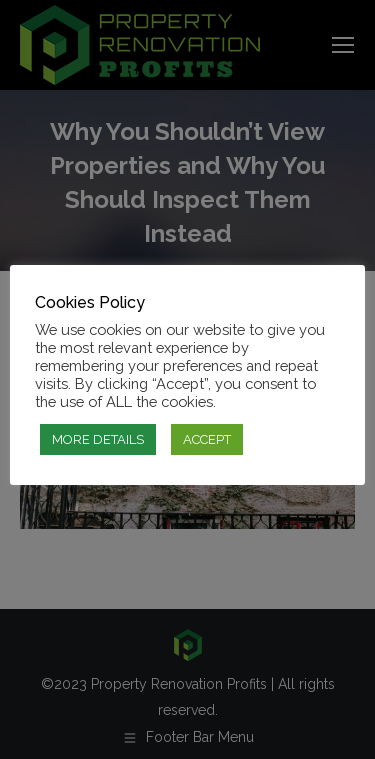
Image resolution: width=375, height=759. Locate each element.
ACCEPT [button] (207, 439)
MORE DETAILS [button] (98, 439)
